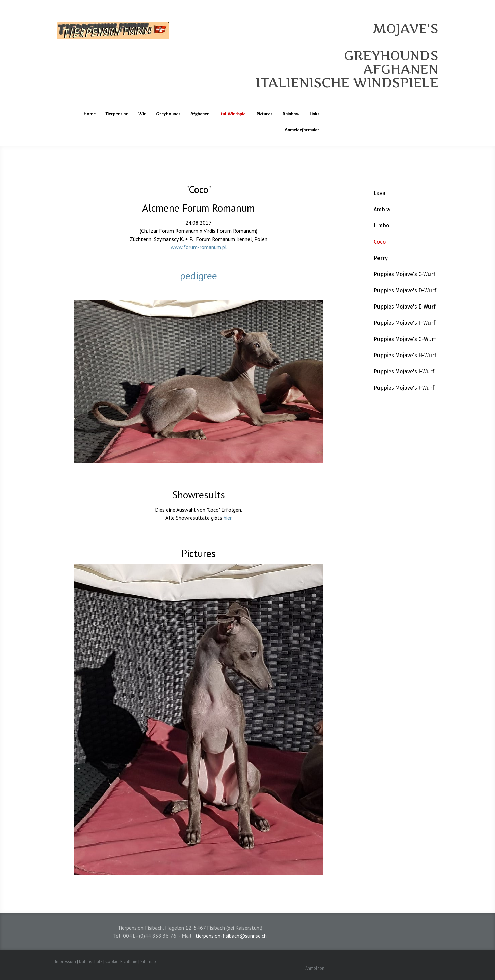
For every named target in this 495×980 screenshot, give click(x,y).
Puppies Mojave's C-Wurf (405, 274)
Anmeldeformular (302, 130)
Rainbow (291, 114)
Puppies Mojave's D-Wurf (405, 290)
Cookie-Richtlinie (121, 962)
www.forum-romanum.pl (199, 247)
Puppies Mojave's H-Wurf (405, 355)
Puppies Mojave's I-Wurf (404, 372)
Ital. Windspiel (233, 114)
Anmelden (315, 968)
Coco (380, 242)
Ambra (382, 209)
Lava (380, 193)
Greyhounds (168, 114)
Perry (381, 258)
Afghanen (200, 114)
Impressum (66, 962)
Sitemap (148, 962)
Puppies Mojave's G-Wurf (405, 339)
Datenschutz (91, 962)
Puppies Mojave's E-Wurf (405, 307)
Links (315, 114)
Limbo (381, 226)
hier (228, 518)
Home (90, 114)
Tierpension (117, 114)
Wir (142, 114)
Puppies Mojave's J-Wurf (404, 388)
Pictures (265, 114)
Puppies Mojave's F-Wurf (405, 323)
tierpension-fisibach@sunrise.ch (231, 936)
